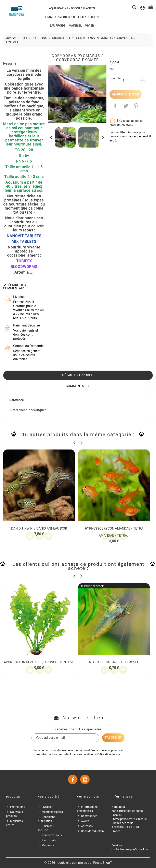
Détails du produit (78, 375)
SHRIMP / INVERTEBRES (59, 17)
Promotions (18, 807)
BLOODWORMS (24, 267)
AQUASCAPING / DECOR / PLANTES (72, 8)
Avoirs (85, 821)
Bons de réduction (92, 831)
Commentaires (78, 386)
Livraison (47, 807)
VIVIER (89, 26)
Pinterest (136, 106)
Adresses (87, 826)
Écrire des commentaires (15, 287)
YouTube (85, 779)
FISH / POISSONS (89, 17)
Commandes (89, 816)
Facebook (73, 779)
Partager (115, 106)
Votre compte (88, 797)
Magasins (48, 845)
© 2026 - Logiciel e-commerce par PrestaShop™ (78, 863)
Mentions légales (52, 812)
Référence (16, 400)
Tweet (126, 106)
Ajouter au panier (126, 94)
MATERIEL (75, 26)
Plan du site (49, 840)
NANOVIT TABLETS (24, 236)
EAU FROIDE (58, 26)
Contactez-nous (52, 835)
